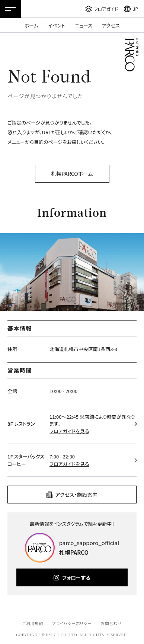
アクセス (111, 25)
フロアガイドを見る (69, 431)
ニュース (84, 25)
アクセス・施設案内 (77, 495)
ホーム (31, 25)
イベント (57, 25)
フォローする (76, 577)
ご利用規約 (32, 623)
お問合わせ (111, 623)
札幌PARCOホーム (72, 174)
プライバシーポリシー (72, 623)
